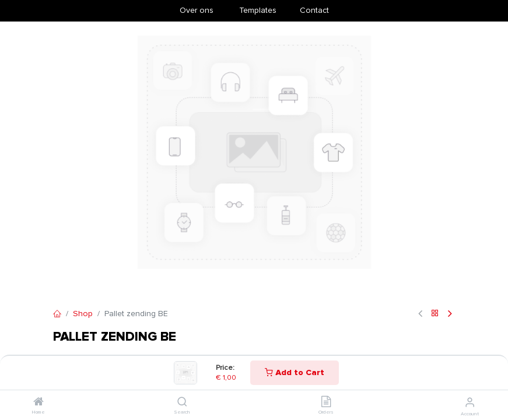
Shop (83, 314)
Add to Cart (295, 372)
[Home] (38, 403)
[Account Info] (470, 402)
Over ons (197, 10)
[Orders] (326, 403)
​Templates (258, 10)
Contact (314, 10)
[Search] (182, 403)
